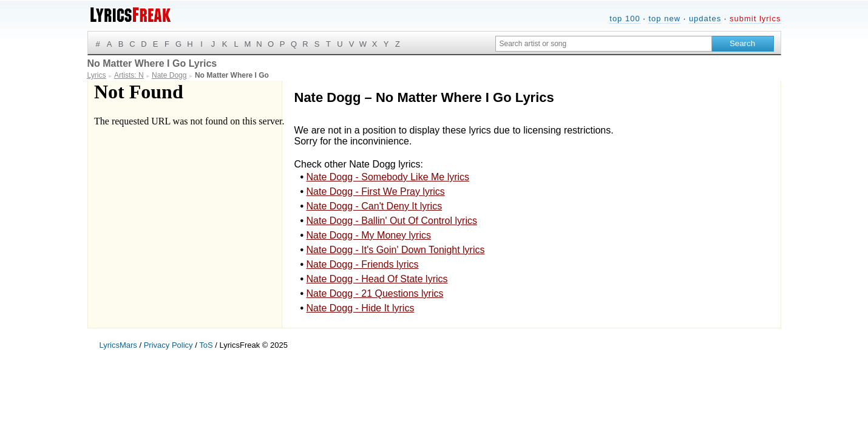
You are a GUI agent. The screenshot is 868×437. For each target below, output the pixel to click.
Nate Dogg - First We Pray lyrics (376, 191)
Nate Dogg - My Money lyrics (369, 235)
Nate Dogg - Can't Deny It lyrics (375, 206)
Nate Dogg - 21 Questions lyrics (375, 293)
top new (664, 19)
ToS (206, 345)
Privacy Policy (168, 345)
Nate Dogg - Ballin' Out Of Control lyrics (392, 221)
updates (705, 19)
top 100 (625, 19)
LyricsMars (118, 345)
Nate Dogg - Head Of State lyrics (377, 279)
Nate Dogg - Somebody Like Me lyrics (388, 177)
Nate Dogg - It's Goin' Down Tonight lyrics (396, 250)
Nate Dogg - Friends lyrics (363, 264)
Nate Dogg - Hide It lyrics (361, 308)
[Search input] (604, 44)
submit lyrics (755, 19)
